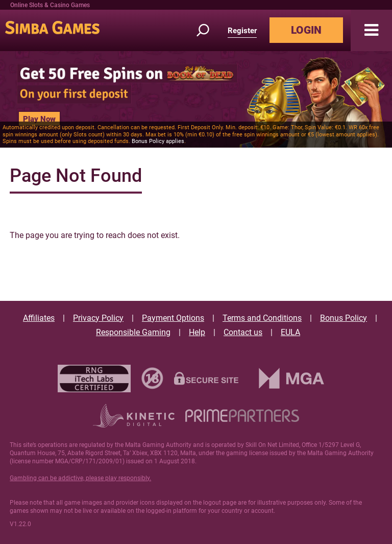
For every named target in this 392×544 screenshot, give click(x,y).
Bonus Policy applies (158, 141)
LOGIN (306, 30)
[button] (371, 30)
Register (242, 31)
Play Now (39, 119)
